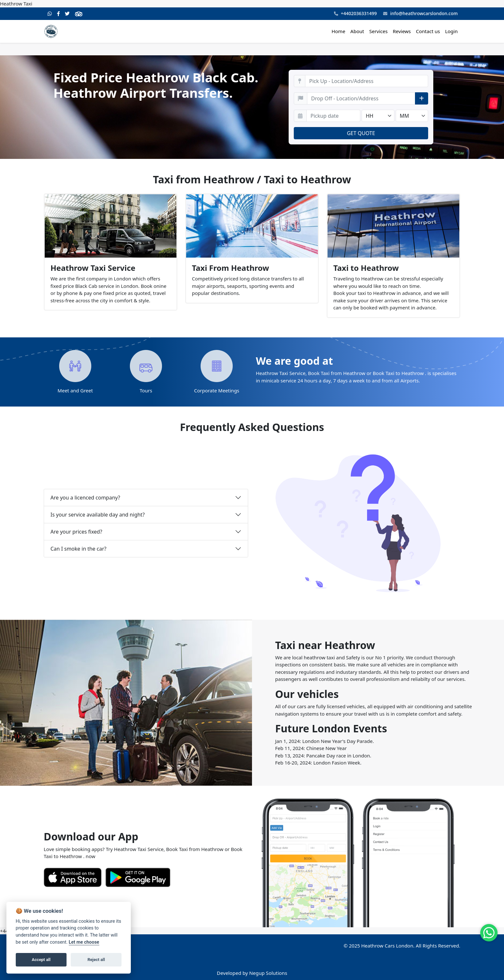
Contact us (428, 31)
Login (451, 31)
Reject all (96, 960)
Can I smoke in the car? (78, 549)
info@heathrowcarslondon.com (420, 14)
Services (378, 31)
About (357, 31)
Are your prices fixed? (76, 532)
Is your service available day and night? (98, 515)
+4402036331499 (355, 14)
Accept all (41, 960)
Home (338, 31)
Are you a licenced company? (85, 498)
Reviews (402, 31)
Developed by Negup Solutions (252, 973)
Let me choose (84, 942)
